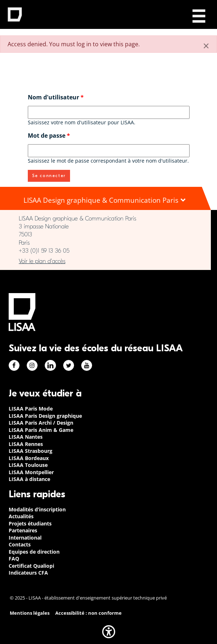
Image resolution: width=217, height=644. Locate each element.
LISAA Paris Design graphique (45, 416)
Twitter (69, 365)
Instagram (32, 365)
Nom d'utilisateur (56, 97)
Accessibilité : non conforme (88, 613)
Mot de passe (49, 136)
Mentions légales (30, 613)
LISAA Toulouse (28, 465)
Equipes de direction (34, 552)
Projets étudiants (30, 523)
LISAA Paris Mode (31, 409)
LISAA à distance (29, 479)
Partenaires (23, 530)
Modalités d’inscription (37, 509)
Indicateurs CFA (28, 573)
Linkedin (50, 365)
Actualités (21, 516)
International (25, 538)
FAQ (14, 559)
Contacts (20, 544)
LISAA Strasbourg (31, 451)
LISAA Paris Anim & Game (41, 430)
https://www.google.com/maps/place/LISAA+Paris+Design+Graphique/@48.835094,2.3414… (105, 261)
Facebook (14, 365)
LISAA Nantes (26, 437)
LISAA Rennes (26, 444)
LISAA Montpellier (31, 472)
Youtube (87, 365)
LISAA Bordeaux (29, 458)
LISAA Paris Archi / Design (41, 423)
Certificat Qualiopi (31, 566)
